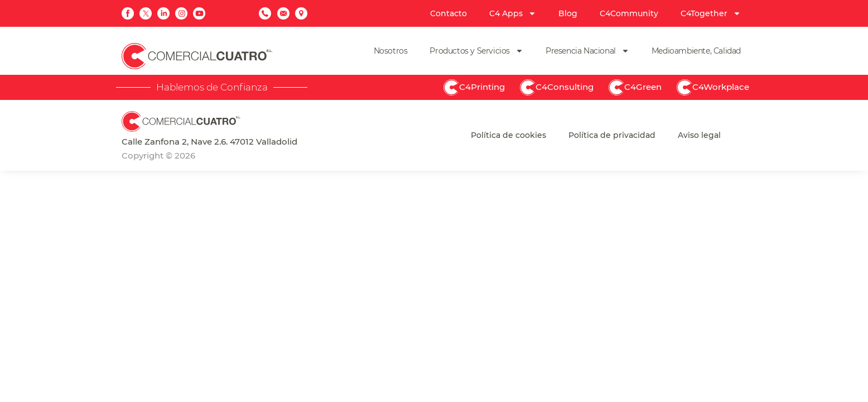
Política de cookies (508, 135)
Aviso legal (699, 135)
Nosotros (391, 51)
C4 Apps (513, 13)
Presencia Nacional (587, 51)
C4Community (629, 13)
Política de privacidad (612, 135)
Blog (568, 13)
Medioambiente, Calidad (696, 51)
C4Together (711, 13)
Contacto (449, 13)
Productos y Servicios (476, 51)
